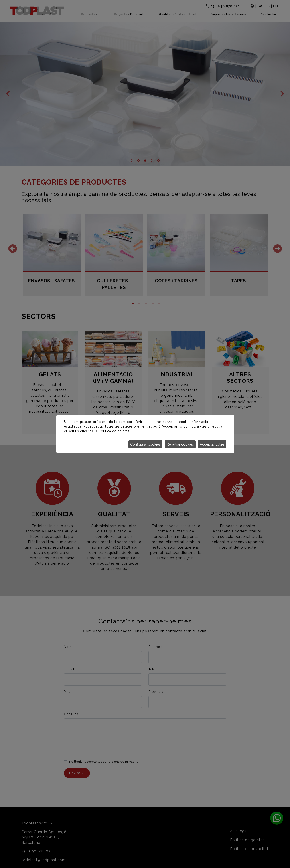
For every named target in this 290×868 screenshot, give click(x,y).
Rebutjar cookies (180, 444)
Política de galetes (114, 431)
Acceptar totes (212, 444)
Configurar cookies (145, 444)
